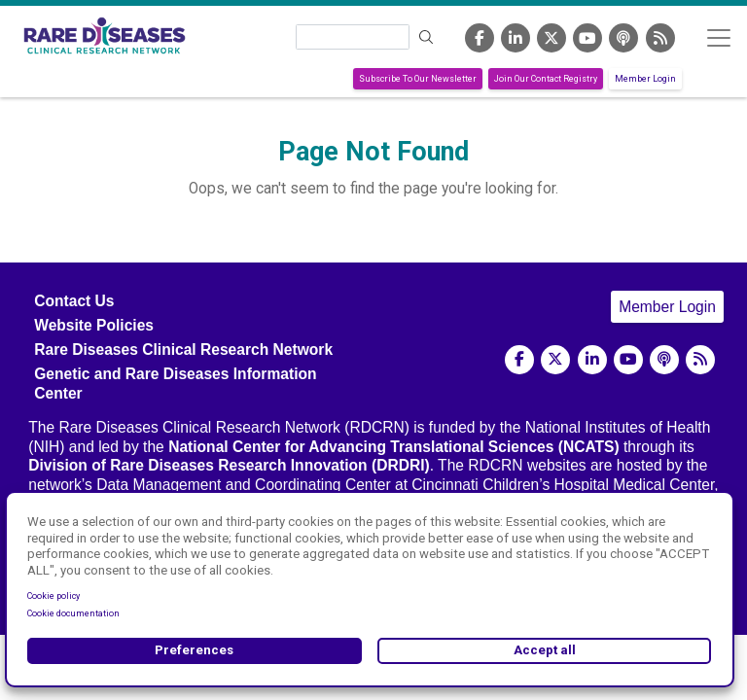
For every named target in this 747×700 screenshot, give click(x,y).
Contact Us (74, 301)
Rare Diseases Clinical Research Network (183, 350)
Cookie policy (53, 596)
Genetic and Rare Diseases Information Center (175, 383)
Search (427, 37)
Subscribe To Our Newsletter (418, 79)
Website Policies (94, 325)
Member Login (645, 79)
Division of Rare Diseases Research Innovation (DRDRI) (229, 465)
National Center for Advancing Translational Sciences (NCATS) (394, 447)
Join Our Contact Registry (546, 79)
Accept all (545, 650)
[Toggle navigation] (718, 37)
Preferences (194, 650)
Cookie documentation (73, 613)
